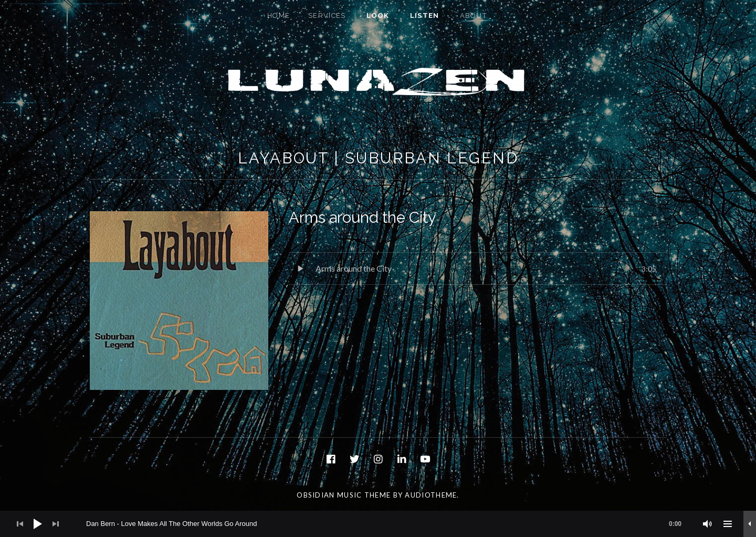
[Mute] (708, 524)
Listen (425, 16)
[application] (378, 524)
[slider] (389, 524)
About (474, 16)
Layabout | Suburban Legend (378, 158)
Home (279, 16)
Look (378, 16)
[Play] (38, 524)
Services (327, 16)
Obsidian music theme (344, 495)
